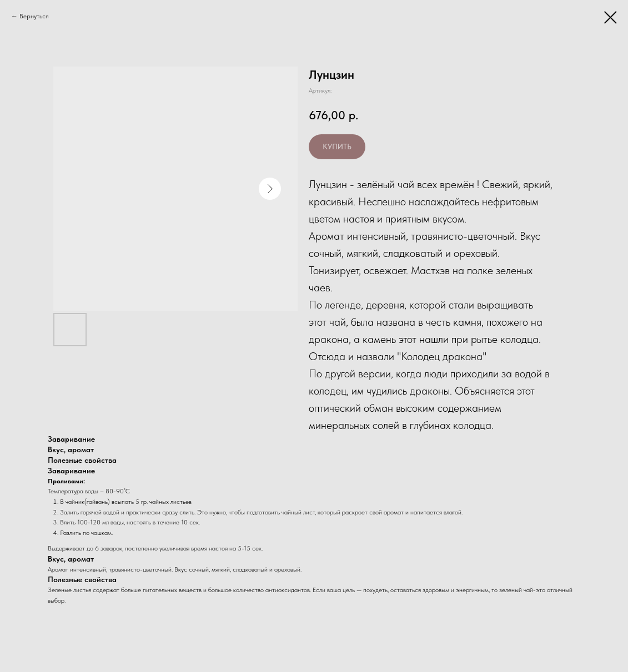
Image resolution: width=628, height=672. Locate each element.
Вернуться (34, 16)
